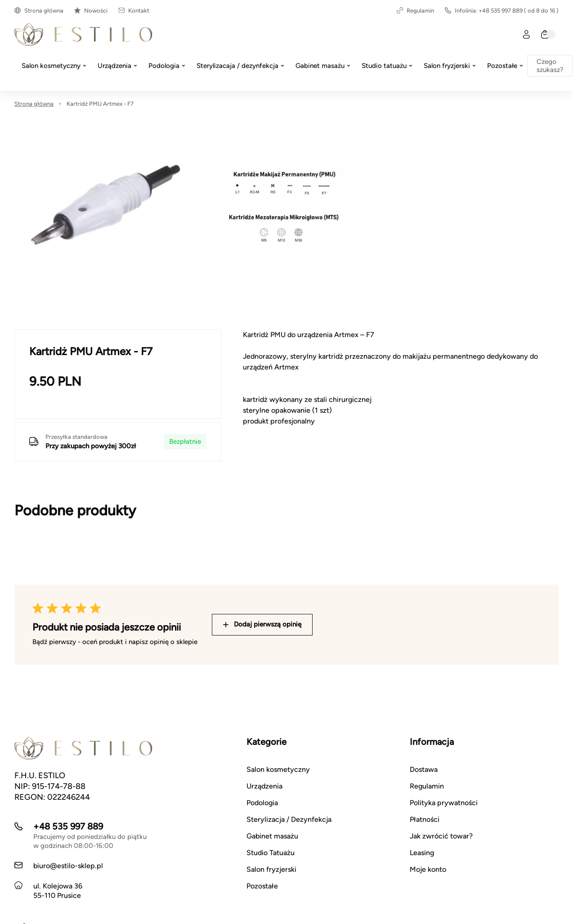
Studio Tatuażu (271, 853)
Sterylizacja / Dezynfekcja (289, 819)
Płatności (425, 819)
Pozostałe (262, 886)
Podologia (262, 803)
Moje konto (428, 869)
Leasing (422, 853)
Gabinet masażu (272, 836)
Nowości (91, 11)
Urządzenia (264, 786)
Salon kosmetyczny (278, 769)
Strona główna (39, 11)
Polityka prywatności (444, 803)
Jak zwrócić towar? (441, 836)
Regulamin (415, 11)
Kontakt (134, 11)
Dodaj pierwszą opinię (262, 624)
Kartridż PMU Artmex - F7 (100, 104)
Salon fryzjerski (271, 869)
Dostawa (424, 769)
